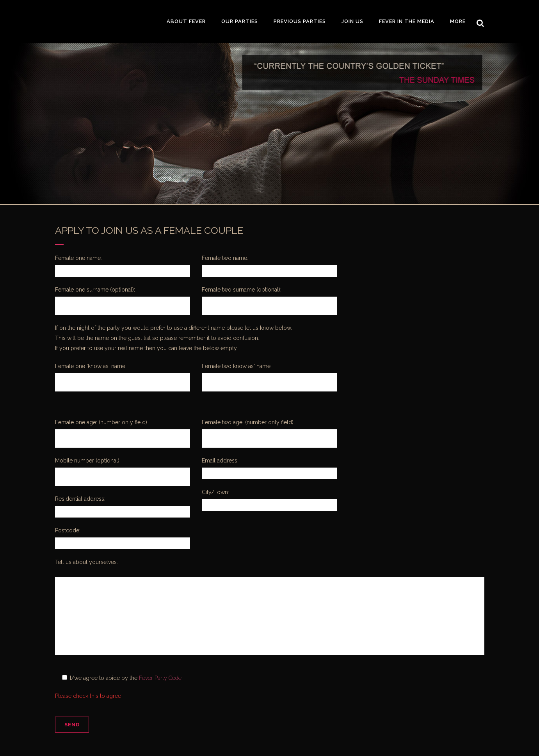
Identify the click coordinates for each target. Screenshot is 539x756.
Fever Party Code (160, 678)
